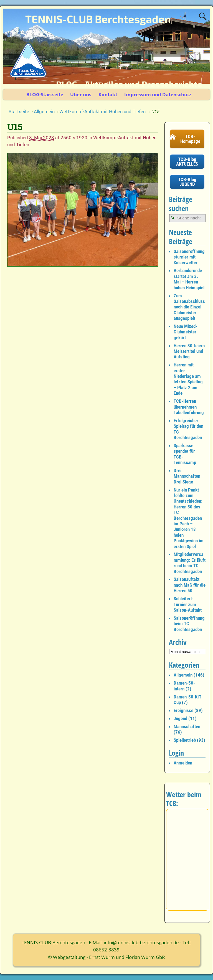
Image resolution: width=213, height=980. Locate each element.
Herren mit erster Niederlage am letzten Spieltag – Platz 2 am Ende (188, 379)
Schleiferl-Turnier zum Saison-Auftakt (188, 604)
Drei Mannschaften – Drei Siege (189, 476)
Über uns (81, 94)
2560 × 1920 (74, 138)
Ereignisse (183, 710)
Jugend (180, 718)
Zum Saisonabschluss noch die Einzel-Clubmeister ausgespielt (189, 307)
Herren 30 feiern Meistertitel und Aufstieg (189, 351)
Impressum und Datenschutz (158, 94)
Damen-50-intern (184, 686)
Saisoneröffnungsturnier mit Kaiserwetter (189, 257)
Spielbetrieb (185, 740)
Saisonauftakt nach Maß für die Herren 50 (190, 585)
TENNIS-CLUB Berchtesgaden (98, 19)
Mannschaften (187, 726)
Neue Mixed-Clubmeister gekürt (185, 332)
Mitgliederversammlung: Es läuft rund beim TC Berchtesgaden (190, 563)
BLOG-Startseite (45, 94)
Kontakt (108, 94)
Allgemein (44, 112)
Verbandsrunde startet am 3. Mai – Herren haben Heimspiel (189, 279)
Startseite (19, 112)
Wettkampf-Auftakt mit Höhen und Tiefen (102, 112)
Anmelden (183, 763)
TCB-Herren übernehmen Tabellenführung (189, 407)
